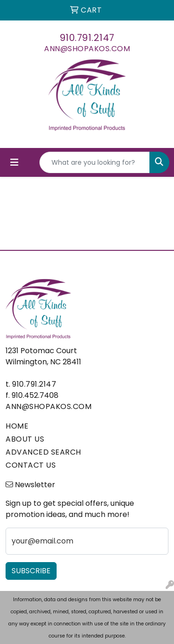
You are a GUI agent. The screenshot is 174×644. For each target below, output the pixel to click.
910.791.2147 (87, 38)
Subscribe (31, 571)
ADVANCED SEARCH (43, 452)
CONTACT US (31, 465)
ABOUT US (25, 439)
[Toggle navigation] (14, 162)
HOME (17, 426)
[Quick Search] (95, 162)
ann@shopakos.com (87, 49)
